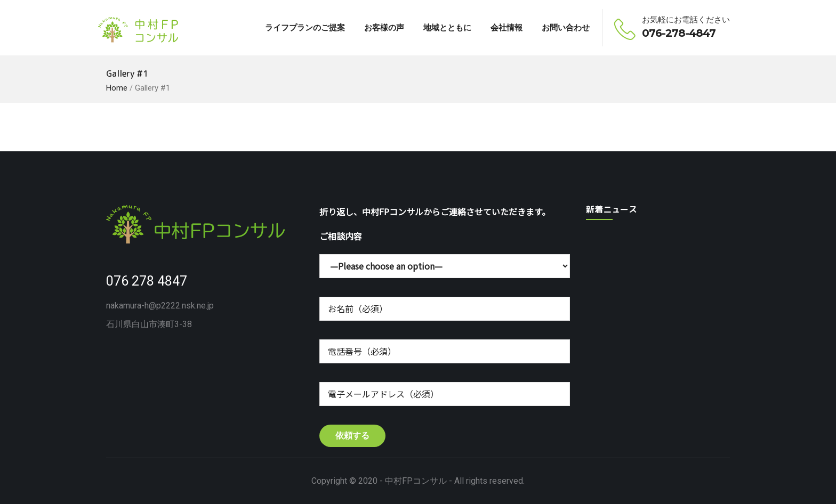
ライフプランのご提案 (305, 27)
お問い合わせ (566, 27)
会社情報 (507, 27)
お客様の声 (384, 27)
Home (117, 88)
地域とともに (447, 27)
